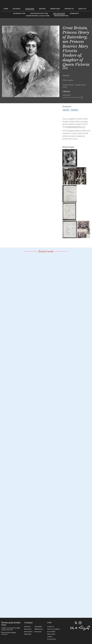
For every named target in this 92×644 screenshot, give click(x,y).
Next (89, 23)
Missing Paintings (61, 16)
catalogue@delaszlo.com (75, 127)
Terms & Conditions (54, 629)
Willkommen (39, 629)
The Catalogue (59, 13)
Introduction (19, 13)
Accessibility (51, 632)
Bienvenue (28, 629)
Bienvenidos (28, 632)
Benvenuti (38, 632)
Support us (69, 9)
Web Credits (51, 634)
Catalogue (30, 9)
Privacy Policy (52, 639)
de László (17, 9)
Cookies (50, 637)
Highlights (74, 13)
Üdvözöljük (38, 627)
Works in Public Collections (38, 16)
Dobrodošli (28, 634)
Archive (42, 9)
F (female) (74, 110)
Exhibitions (55, 9)
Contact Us (51, 627)
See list (85, 23)
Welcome (27, 627)
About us (82, 9)
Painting (66, 110)
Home (6, 9)
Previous (82, 23)
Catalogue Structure (39, 13)
